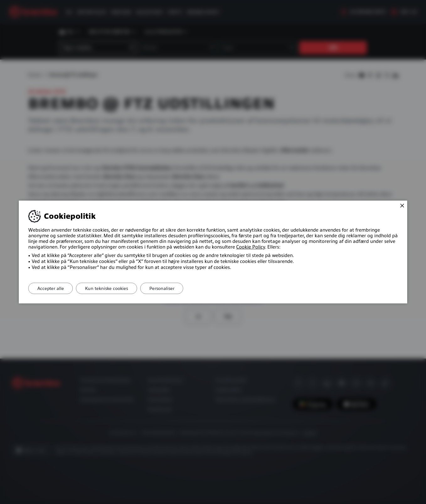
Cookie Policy (251, 247)
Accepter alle (51, 288)
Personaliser (165, 288)
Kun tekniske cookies (109, 288)
